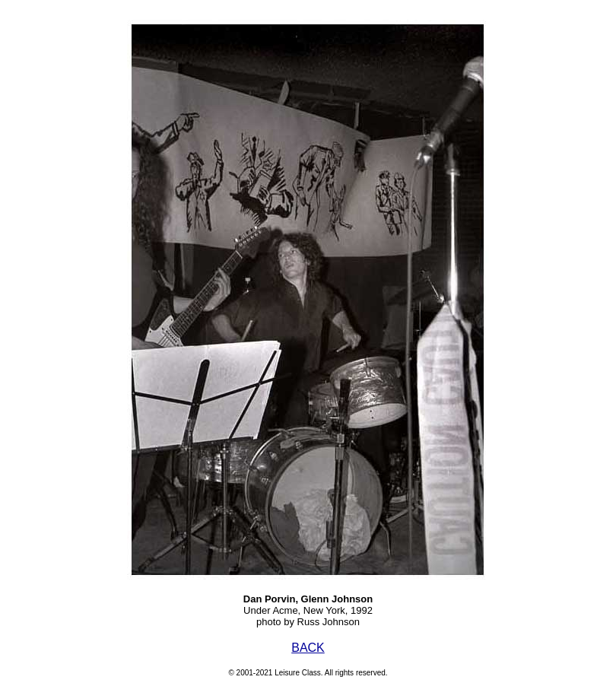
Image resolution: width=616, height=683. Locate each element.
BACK (308, 648)
